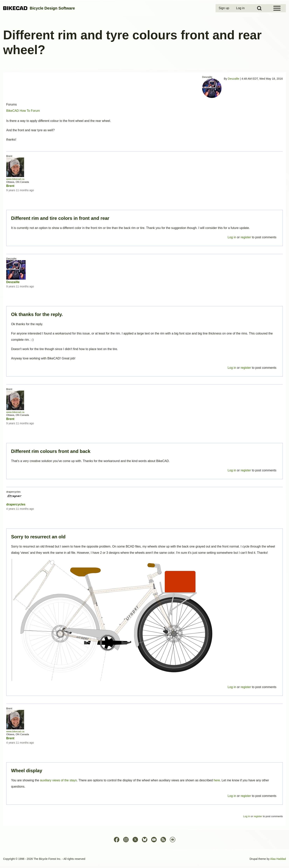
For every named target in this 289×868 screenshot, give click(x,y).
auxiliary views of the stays (58, 780)
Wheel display (27, 771)
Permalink (144, 434)
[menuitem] (224, 8)
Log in (232, 796)
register (246, 796)
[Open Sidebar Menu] (277, 8)
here (217, 780)
